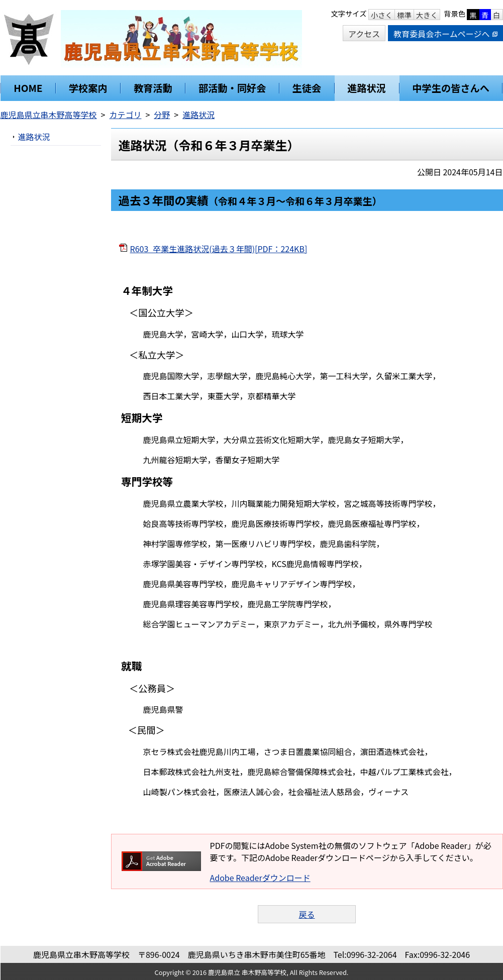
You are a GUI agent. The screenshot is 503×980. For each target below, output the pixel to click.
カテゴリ (125, 115)
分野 (162, 115)
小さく (382, 15)
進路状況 (198, 115)
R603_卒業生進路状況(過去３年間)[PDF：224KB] (219, 249)
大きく (427, 15)
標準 (404, 15)
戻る (307, 914)
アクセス (364, 34)
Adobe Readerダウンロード (260, 878)
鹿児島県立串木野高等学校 (49, 115)
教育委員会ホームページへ (445, 34)
